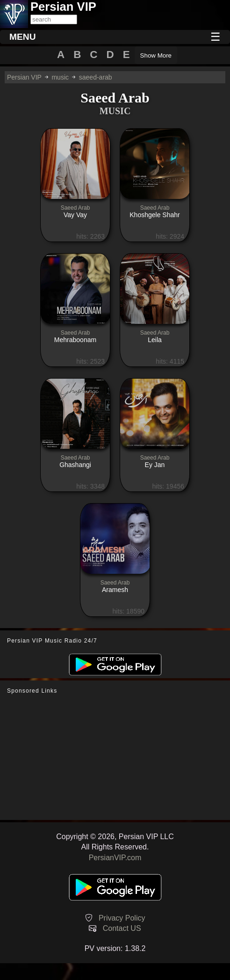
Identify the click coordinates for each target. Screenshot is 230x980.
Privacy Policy (122, 918)
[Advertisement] (115, 757)
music (60, 77)
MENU (23, 37)
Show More (156, 55)
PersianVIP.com (115, 858)
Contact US (122, 928)
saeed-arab (96, 77)
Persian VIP (24, 77)
